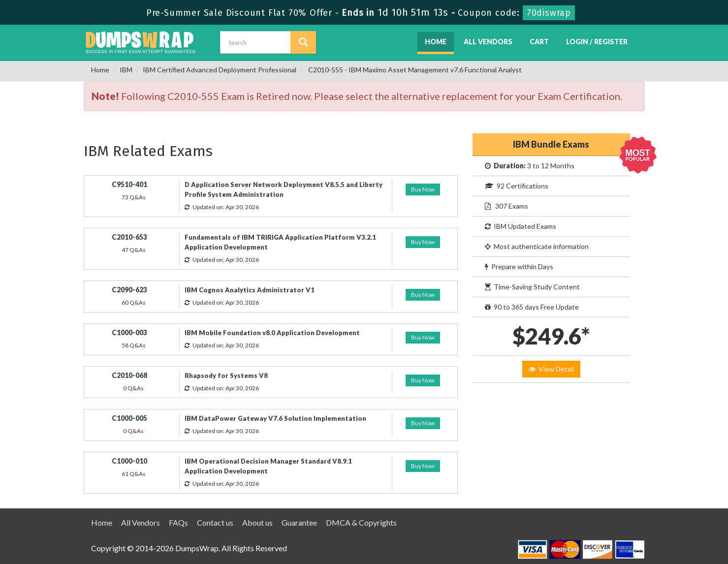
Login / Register (597, 42)
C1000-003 (129, 332)
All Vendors (488, 42)
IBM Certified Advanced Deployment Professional (220, 70)
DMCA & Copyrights (361, 522)
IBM (126, 70)
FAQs (178, 522)
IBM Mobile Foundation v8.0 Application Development (272, 333)
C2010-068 (129, 375)
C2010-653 (129, 237)
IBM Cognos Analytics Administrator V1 (250, 290)
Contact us (215, 522)
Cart (539, 42)
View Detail (551, 369)
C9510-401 (129, 184)
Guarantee (299, 522)
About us (257, 522)
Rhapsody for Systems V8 (226, 376)
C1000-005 (129, 418)
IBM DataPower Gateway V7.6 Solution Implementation (275, 418)
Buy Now (423, 189)
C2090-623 (129, 290)
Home (436, 42)
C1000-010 (129, 461)
